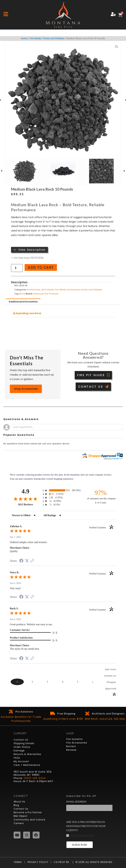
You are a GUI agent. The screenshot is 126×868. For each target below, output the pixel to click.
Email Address (76, 801)
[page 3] (47, 682)
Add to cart (41, 267)
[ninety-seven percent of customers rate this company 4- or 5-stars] (101, 497)
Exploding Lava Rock (28, 313)
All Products (48, 290)
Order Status (22, 747)
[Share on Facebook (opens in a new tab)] (21, 561)
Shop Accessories (26, 389)
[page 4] (63, 682)
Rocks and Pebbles (54, 38)
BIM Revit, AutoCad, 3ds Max (105, 719)
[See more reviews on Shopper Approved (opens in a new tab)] (32, 561)
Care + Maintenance (27, 765)
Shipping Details (24, 743)
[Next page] (93, 682)
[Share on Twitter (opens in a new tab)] (27, 561)
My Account (21, 761)
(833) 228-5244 (35, 778)
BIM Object (21, 816)
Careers (19, 823)
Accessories (34, 290)
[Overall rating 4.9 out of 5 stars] (25, 499)
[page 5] (78, 682)
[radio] (63, 490)
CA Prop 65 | (62, 862)
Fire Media (36, 38)
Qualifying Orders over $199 (63, 719)
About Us (19, 802)
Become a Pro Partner (28, 812)
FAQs (17, 758)
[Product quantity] (17, 268)
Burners (71, 746)
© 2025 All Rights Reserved (94, 862)
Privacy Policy (37, 862)
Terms (19, 862)
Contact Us (21, 740)
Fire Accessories (77, 743)
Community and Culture (29, 820)
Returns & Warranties (27, 754)
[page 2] (32, 682)
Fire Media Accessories (68, 290)
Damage (19, 751)
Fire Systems (74, 739)
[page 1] (17, 682)
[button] (2, 171)
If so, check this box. (83, 836)
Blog (16, 805)
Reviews (71, 750)
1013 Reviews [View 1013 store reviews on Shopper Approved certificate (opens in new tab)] (29, 504)
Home (24, 38)
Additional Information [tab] (23, 302)
